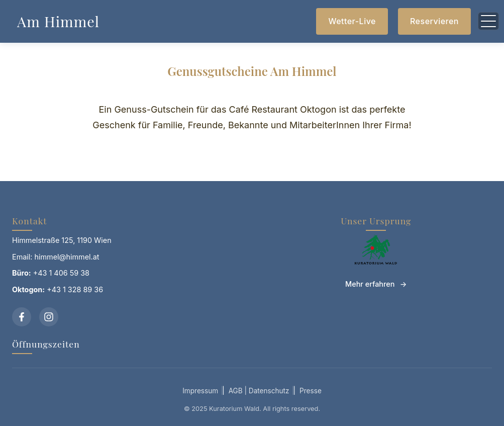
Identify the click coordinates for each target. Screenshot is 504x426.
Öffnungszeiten (46, 344)
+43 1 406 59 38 (61, 273)
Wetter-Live (352, 21)
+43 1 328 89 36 (75, 289)
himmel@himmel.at (67, 257)
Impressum (200, 391)
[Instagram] (49, 317)
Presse (311, 391)
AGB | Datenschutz (259, 391)
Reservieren (434, 21)
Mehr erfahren (370, 284)
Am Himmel (58, 21)
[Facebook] (22, 317)
